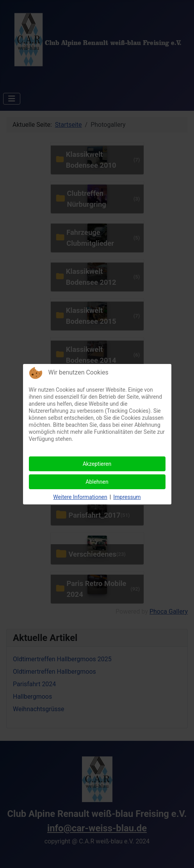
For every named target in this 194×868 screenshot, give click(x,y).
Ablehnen (97, 482)
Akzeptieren (97, 464)
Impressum (127, 497)
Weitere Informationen (80, 497)
